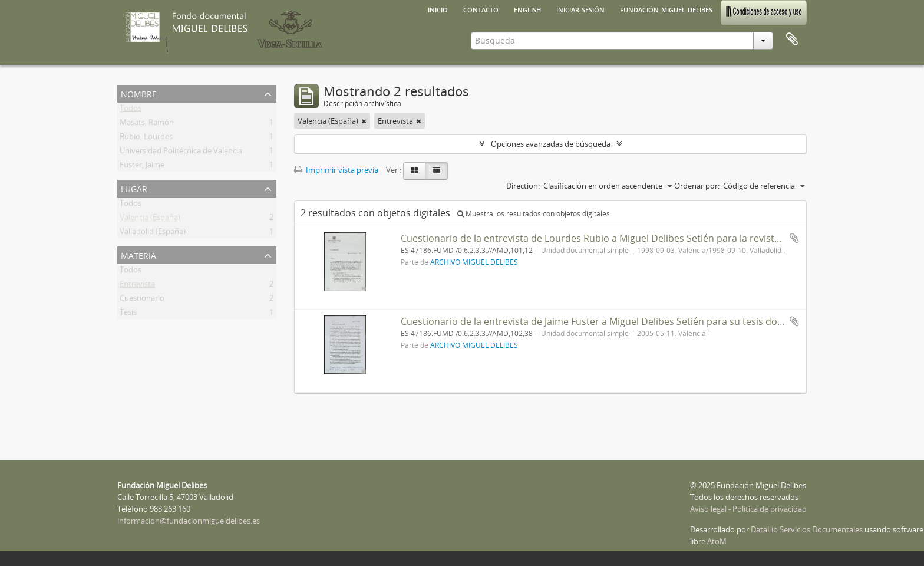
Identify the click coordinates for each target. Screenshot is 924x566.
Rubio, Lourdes (146, 139)
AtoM (717, 541)
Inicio (438, 9)
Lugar (134, 188)
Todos (131, 110)
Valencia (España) (150, 219)
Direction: (523, 186)
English (527, 9)
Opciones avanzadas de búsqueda (551, 144)
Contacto (481, 9)
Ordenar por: (697, 186)
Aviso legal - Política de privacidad (748, 509)
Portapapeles (792, 40)
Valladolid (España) (153, 233)
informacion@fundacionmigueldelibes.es (189, 521)
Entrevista (137, 286)
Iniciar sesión (580, 9)
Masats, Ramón (147, 124)
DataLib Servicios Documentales (807, 529)
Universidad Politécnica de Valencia (181, 153)
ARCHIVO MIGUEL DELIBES (474, 262)
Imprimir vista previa (336, 170)
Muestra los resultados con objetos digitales (534, 214)
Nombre (139, 93)
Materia (138, 254)
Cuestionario (142, 300)
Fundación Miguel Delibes (666, 9)
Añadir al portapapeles (794, 238)
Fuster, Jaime (142, 167)
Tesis (128, 314)
